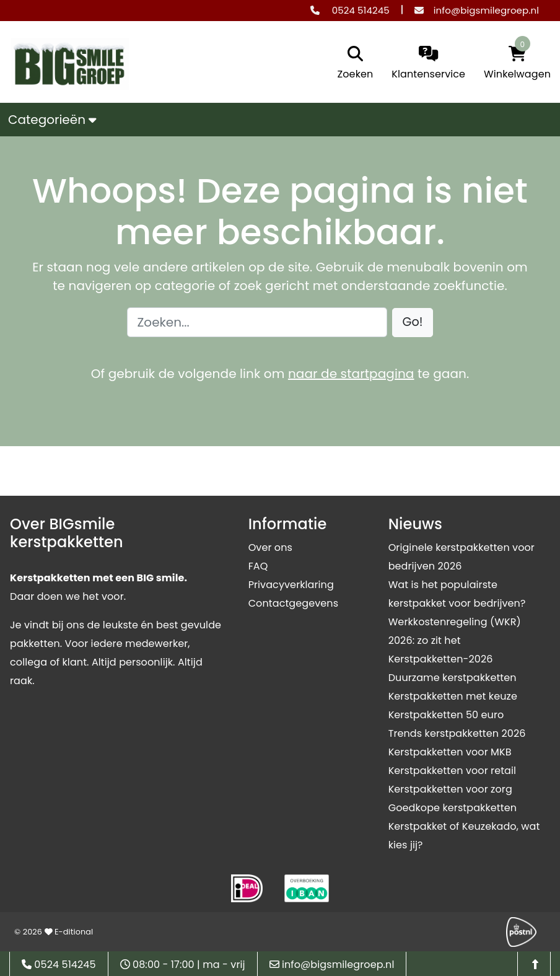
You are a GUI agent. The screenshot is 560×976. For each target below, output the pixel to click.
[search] (352, 64)
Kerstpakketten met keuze (453, 696)
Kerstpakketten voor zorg (450, 789)
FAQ (258, 566)
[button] (413, 323)
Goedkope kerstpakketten (453, 808)
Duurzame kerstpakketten (453, 678)
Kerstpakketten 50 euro (446, 715)
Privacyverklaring (291, 585)
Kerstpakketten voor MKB (450, 752)
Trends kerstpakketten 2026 (457, 733)
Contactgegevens (293, 603)
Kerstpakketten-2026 (441, 659)
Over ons (270, 547)
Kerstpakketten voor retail (452, 771)
